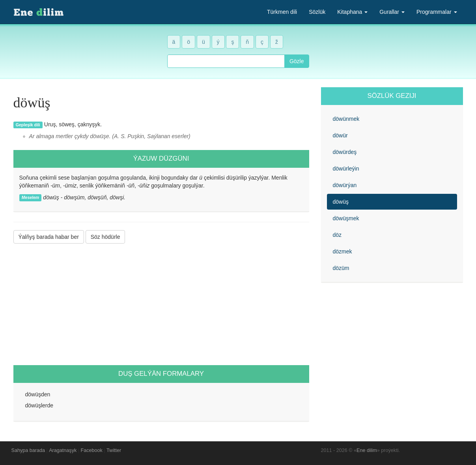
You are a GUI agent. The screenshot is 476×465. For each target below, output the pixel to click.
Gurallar (392, 12)
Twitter (114, 450)
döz (337, 235)
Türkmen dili (282, 12)
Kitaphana (352, 12)
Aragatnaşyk (63, 450)
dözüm (341, 268)
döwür (340, 135)
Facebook (92, 450)
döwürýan (345, 185)
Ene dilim (367, 450)
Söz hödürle (105, 237)
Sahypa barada (28, 450)
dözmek (343, 251)
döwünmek (346, 119)
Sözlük (317, 12)
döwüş (341, 202)
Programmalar (437, 12)
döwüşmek (346, 218)
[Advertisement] (161, 304)
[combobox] (226, 61)
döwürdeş (345, 152)
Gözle (297, 61)
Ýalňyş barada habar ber (49, 237)
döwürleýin (346, 169)
